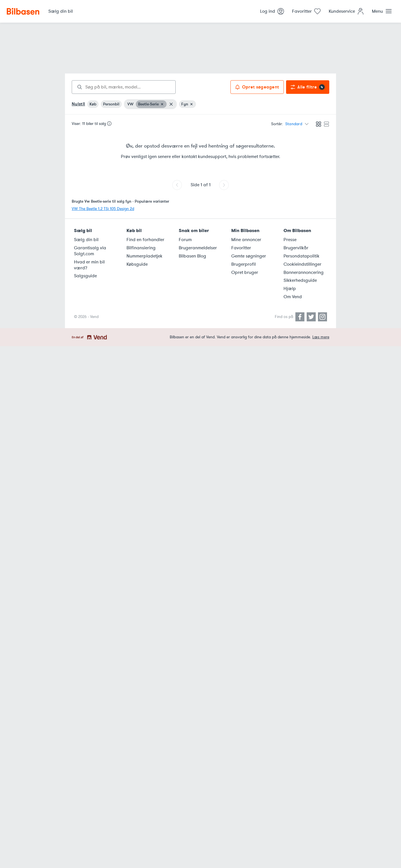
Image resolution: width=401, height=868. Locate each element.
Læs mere (321, 337)
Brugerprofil (244, 264)
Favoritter (241, 248)
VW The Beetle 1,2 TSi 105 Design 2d (103, 209)
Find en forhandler (145, 240)
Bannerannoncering (304, 272)
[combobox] (124, 87)
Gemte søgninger (249, 256)
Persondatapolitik (301, 256)
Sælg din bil (86, 240)
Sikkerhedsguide (300, 280)
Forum (185, 240)
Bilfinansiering (141, 248)
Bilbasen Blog (192, 256)
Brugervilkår (296, 248)
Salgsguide (85, 276)
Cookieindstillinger (302, 264)
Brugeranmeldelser (198, 248)
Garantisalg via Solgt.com (90, 251)
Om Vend (293, 297)
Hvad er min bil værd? (89, 265)
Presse (290, 240)
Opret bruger (245, 272)
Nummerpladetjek (144, 256)
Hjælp (290, 289)
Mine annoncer (246, 240)
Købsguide (137, 264)
